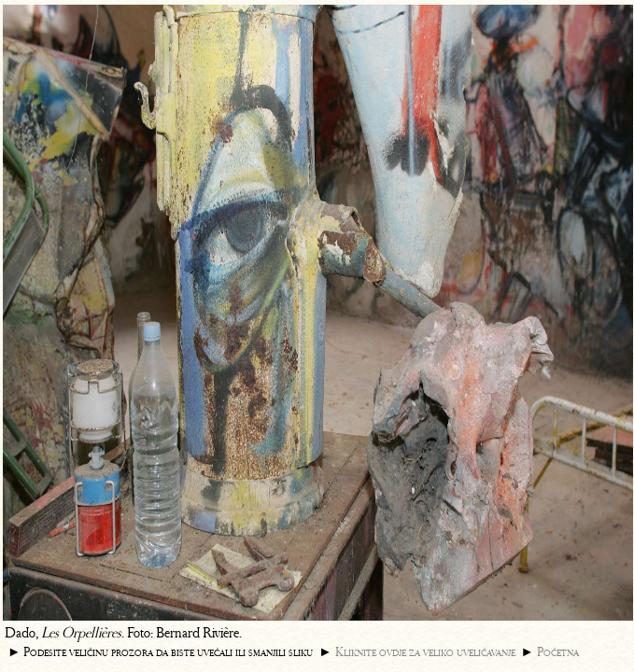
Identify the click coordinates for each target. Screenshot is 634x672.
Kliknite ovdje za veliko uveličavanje (425, 652)
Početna (558, 652)
